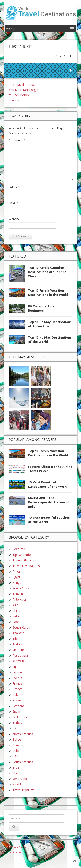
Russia (17, 700)
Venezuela (20, 779)
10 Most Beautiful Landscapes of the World (48, 484)
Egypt (16, 577)
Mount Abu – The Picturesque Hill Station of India (49, 502)
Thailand (18, 633)
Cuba (16, 751)
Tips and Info (22, 555)
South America (23, 762)
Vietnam (18, 650)
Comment (17, 140)
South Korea (21, 627)
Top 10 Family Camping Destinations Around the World (47, 272)
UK (15, 728)
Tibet (16, 639)
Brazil (16, 767)
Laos (16, 622)
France (17, 683)
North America (23, 734)
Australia (19, 661)
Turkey (17, 644)
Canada (18, 745)
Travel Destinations (26, 566)
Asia (15, 605)
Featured (19, 549)
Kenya (17, 583)
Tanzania (19, 594)
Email (14, 203)
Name (14, 187)
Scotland (19, 706)
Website (14, 219)
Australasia (20, 655)
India (16, 616)
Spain (16, 711)
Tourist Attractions (26, 560)
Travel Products (24, 790)
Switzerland (21, 717)
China (16, 611)
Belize (17, 739)
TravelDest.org (20, 847)
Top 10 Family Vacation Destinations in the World (48, 293)
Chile (16, 773)
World (17, 784)
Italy (15, 695)
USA (15, 756)
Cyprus (17, 678)
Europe (17, 672)
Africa (17, 571)
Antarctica (20, 599)
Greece (17, 689)
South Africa (21, 588)
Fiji (14, 667)
